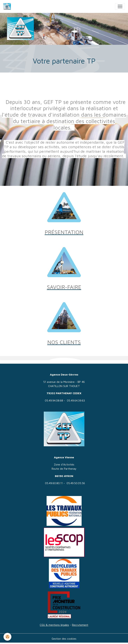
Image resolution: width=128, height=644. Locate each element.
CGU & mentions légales (54, 625)
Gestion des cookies (64, 639)
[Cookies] (7, 637)
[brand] (8, 6)
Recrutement (80, 625)
